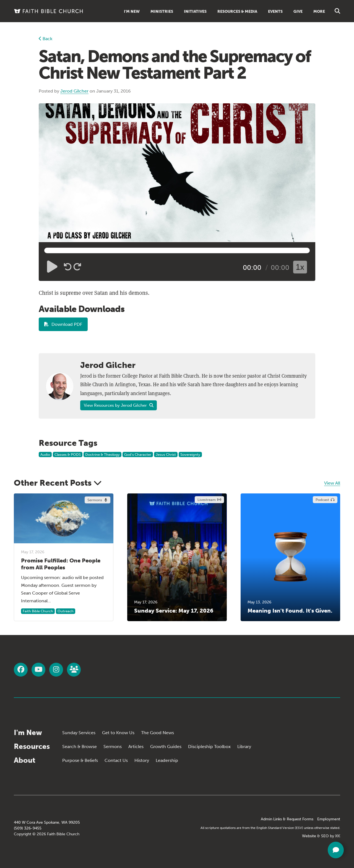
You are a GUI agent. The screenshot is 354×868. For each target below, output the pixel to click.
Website (309, 836)
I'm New (132, 11)
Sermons (113, 747)
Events (275, 11)
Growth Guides (166, 747)
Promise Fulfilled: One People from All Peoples (61, 564)
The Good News (158, 733)
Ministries (162, 11)
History (142, 760)
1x (300, 267)
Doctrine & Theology (102, 455)
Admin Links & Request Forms (287, 819)
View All (332, 483)
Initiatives (195, 11)
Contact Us (116, 760)
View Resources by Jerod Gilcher (119, 405)
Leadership (167, 760)
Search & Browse (80, 747)
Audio (45, 455)
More (319, 11)
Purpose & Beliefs (80, 760)
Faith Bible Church (38, 611)
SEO (325, 836)
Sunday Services (79, 733)
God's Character (138, 455)
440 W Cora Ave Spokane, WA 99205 (47, 822)
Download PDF (63, 324)
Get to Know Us (118, 733)
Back (45, 39)
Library (244, 747)
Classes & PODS (68, 455)
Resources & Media (237, 11)
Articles (136, 747)
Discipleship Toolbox (209, 747)
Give (298, 11)
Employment (329, 819)
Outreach (66, 611)
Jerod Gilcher (74, 91)
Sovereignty (190, 455)
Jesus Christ (166, 455)
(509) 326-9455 (28, 828)
